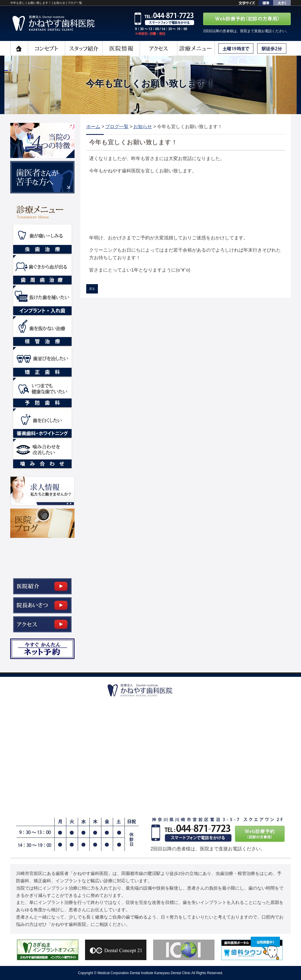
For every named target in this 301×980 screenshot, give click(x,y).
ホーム (93, 127)
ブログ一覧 (117, 127)
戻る (92, 289)
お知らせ (143, 127)
